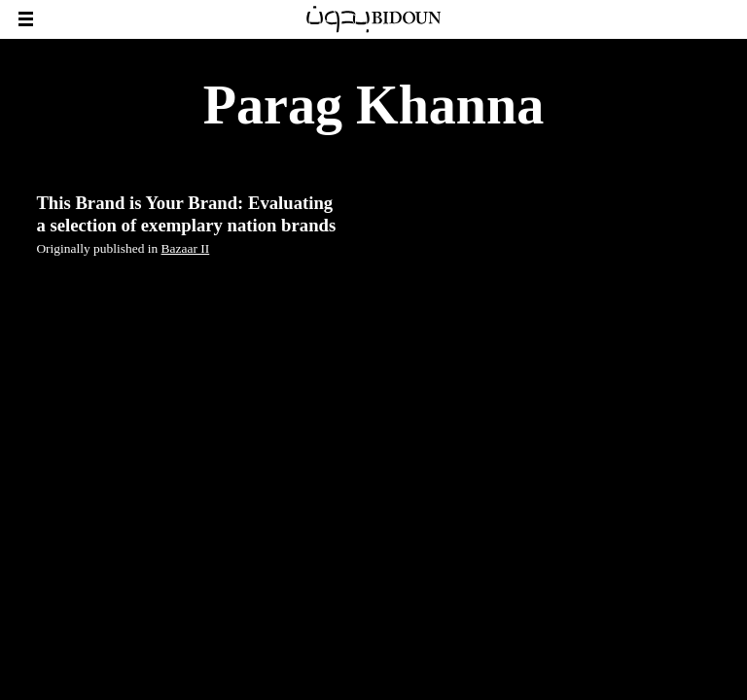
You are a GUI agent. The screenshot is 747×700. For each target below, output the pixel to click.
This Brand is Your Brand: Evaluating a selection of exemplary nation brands (186, 213)
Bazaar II (186, 248)
